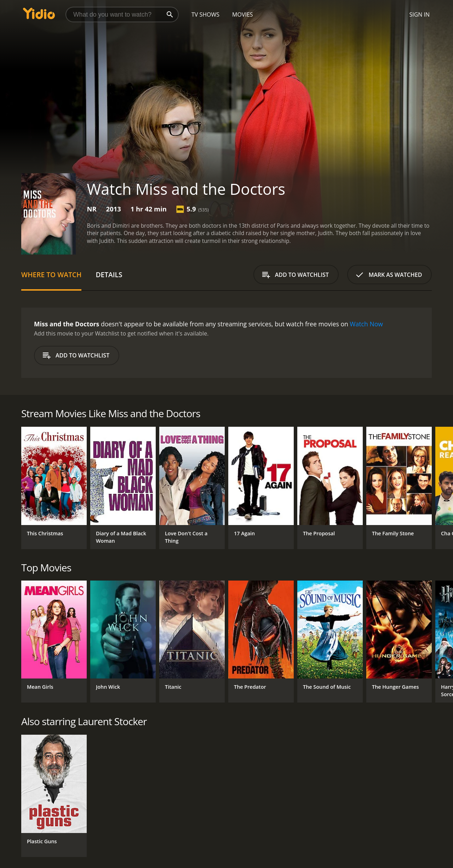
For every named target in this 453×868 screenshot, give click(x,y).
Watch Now (366, 324)
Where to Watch (51, 275)
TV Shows (205, 14)
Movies (243, 14)
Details (109, 275)
